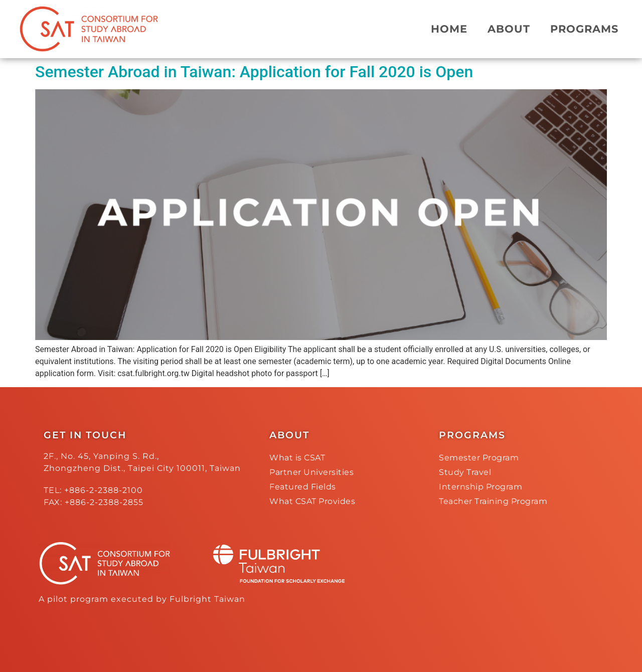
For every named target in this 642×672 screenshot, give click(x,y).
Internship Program (480, 487)
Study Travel (465, 472)
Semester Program (479, 458)
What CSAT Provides (312, 501)
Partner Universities (311, 472)
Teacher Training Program (493, 501)
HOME (449, 29)
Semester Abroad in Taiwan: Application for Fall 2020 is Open (254, 72)
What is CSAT (297, 458)
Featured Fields (303, 487)
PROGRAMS (584, 29)
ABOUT (509, 29)
